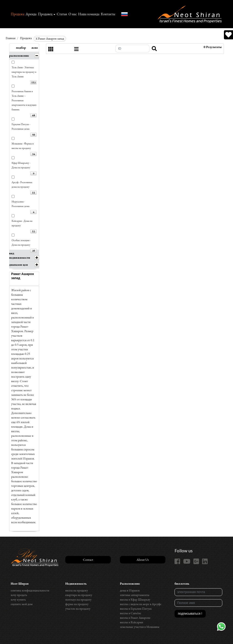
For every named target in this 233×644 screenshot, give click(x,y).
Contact (88, 560)
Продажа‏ (18, 14)
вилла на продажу (77, 590)
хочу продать (19, 595)
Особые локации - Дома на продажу (21, 242)
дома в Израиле (130, 590)
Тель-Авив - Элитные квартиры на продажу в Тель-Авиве (24, 72)
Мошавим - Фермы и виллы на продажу (23, 146)
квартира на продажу (79, 595)
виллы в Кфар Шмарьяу (135, 599)
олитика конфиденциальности (30, 590)
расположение (19, 56)
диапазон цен (18, 265)
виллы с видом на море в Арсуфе (141, 604)
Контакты (108, 14)
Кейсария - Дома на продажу (22, 223)
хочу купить (18, 599)
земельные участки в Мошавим (140, 627)
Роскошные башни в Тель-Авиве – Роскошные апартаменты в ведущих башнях (24, 100)
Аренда (31, 14)
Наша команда (89, 14)
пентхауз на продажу (78, 599)
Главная (11, 38)
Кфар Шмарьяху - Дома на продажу (21, 165)
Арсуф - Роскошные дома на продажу (22, 184)
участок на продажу (78, 609)
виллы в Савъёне (130, 613)
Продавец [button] (45, 14)
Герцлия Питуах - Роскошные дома (21, 126)
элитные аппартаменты (135, 595)
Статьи (62, 14)
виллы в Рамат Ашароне (135, 618)
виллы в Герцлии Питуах (136, 609)
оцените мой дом (22, 604)
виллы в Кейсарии (132, 622)
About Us (143, 560)
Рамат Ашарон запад (50, 38)
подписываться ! (190, 614)
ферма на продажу (77, 604)
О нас (73, 14)
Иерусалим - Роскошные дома (20, 204)
